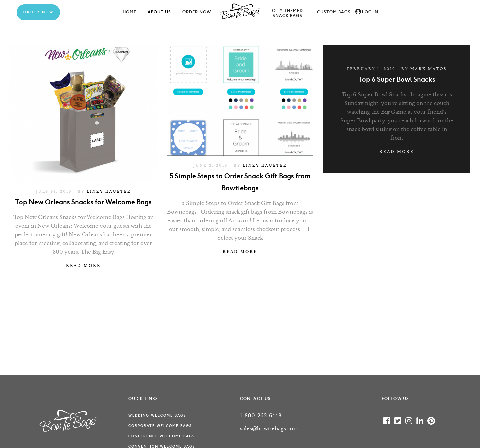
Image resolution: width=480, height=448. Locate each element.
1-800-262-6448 (261, 415)
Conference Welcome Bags (161, 436)
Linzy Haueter (109, 191)
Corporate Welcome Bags (160, 426)
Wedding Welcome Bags (157, 416)
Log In (370, 12)
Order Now (38, 12)
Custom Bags (334, 12)
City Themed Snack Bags (287, 13)
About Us (159, 12)
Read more (83, 266)
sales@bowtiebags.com (269, 428)
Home (129, 12)
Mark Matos (428, 69)
